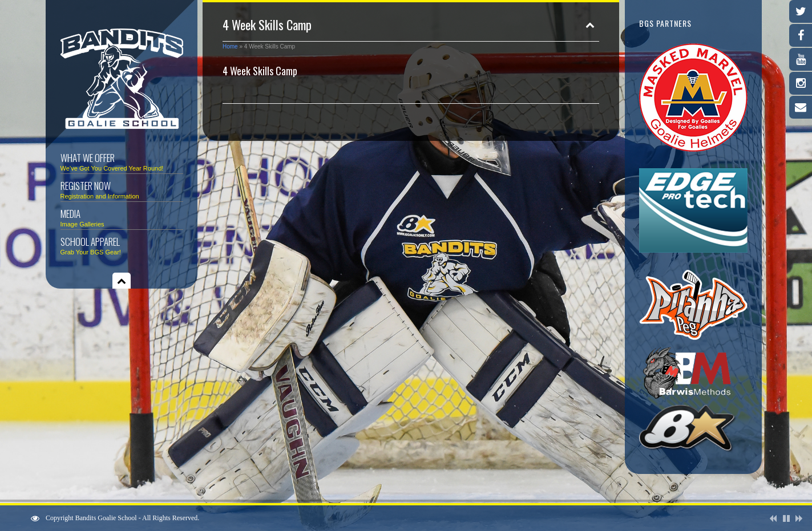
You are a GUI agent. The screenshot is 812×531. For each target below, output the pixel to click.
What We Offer (122, 161)
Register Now (122, 189)
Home (230, 46)
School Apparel (122, 245)
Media (122, 217)
